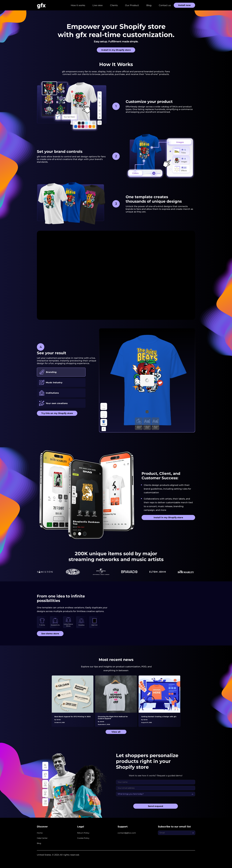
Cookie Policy (83, 838)
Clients (114, 5)
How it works (78, 5)
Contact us (165, 5)
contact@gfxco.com (127, 833)
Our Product (132, 5)
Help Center (42, 838)
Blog (149, 5)
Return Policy (83, 833)
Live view (98, 5)
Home (40, 833)
